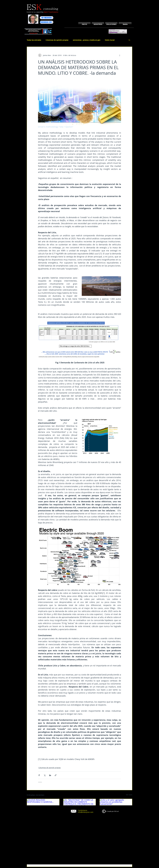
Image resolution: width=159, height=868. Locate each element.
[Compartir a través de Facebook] (39, 775)
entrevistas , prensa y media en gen (87, 40)
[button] (129, 40)
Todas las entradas (34, 40)
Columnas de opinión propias (57, 40)
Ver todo (129, 795)
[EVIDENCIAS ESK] (47, 22)
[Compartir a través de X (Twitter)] (45, 775)
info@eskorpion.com (86, 812)
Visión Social (110, 40)
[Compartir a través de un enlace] (56, 775)
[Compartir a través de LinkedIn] (50, 775)
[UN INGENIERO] (47, 18)
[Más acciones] (120, 55)
